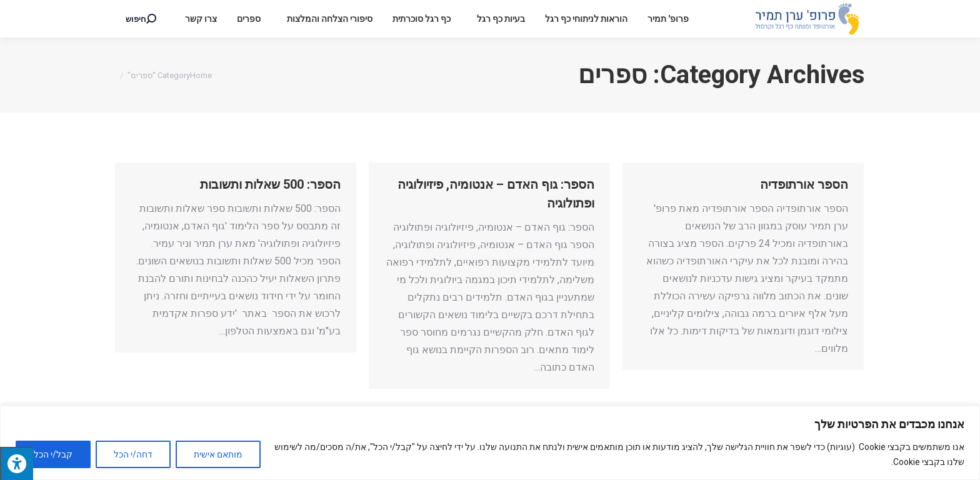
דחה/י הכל (133, 454)
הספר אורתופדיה (804, 184)
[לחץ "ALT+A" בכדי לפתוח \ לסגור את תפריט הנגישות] (17, 463)
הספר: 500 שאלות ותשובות (270, 184)
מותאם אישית (218, 454)
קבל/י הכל (53, 454)
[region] (490, 443)
